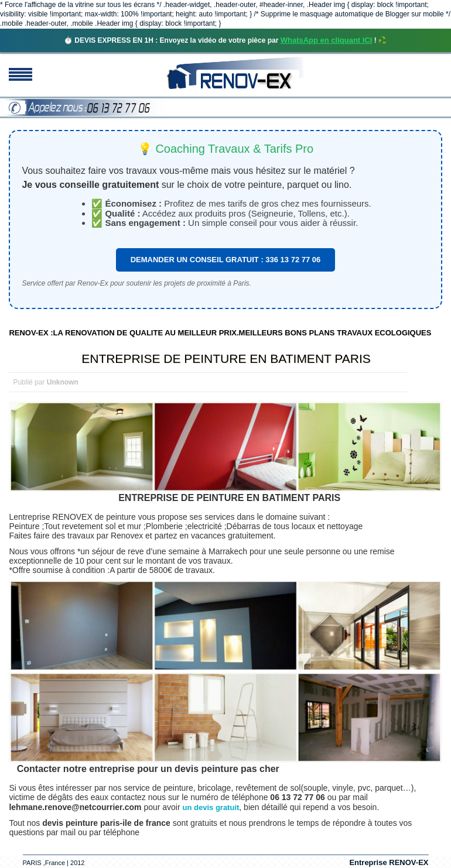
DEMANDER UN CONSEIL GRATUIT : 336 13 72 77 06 (226, 260)
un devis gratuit (211, 807)
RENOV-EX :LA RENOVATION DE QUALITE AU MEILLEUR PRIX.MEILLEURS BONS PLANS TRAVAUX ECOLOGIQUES (220, 333)
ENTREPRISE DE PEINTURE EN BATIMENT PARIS (226, 358)
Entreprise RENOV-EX (389, 862)
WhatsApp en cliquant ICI (327, 40)
